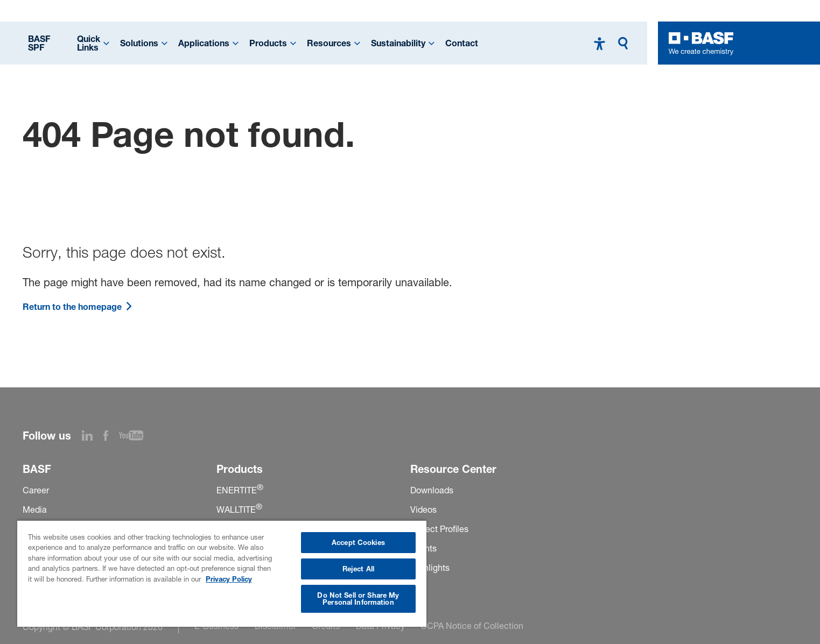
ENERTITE (240, 490)
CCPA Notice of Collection (472, 626)
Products (268, 43)
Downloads (432, 490)
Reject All (358, 569)
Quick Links (89, 43)
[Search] (626, 43)
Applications (204, 43)
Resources (329, 43)
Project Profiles (439, 529)
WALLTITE (239, 509)
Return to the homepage (78, 307)
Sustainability (398, 43)
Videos (423, 509)
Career (36, 490)
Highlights (430, 568)
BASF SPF (39, 43)
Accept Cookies (358, 542)
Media (35, 509)
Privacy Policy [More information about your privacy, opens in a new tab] (229, 579)
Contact (462, 43)
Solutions (139, 43)
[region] (222, 573)
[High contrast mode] (600, 43)
